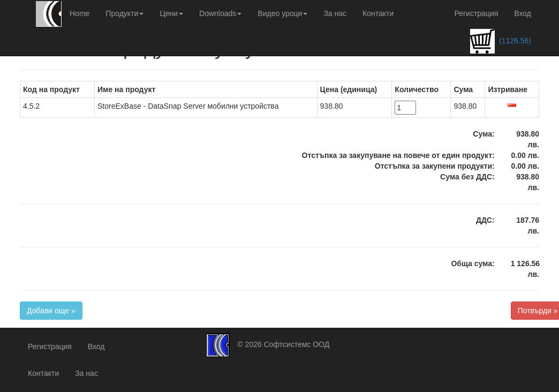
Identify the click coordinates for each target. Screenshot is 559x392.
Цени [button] (171, 13)
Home (80, 13)
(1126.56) (501, 41)
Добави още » (51, 311)
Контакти (378, 13)
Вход (523, 13)
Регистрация (476, 13)
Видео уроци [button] (282, 13)
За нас (335, 13)
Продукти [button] (124, 13)
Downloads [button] (220, 13)
